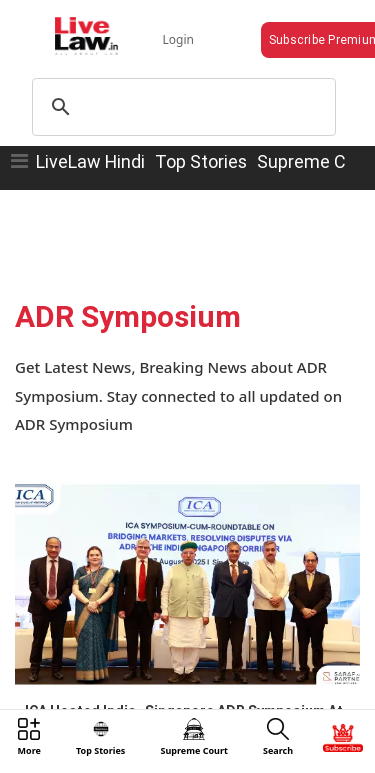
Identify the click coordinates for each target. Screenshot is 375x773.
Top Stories (201, 161)
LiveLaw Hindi (90, 161)
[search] (181, 107)
